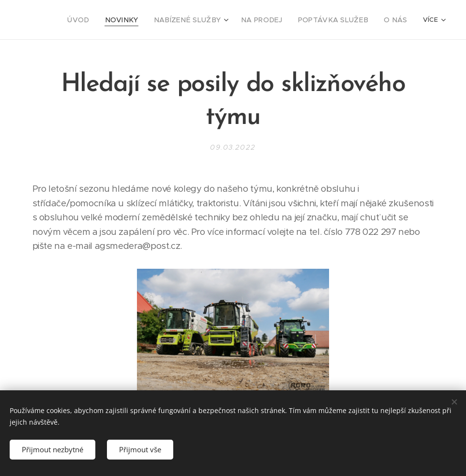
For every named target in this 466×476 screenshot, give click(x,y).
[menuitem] (57, 20)
